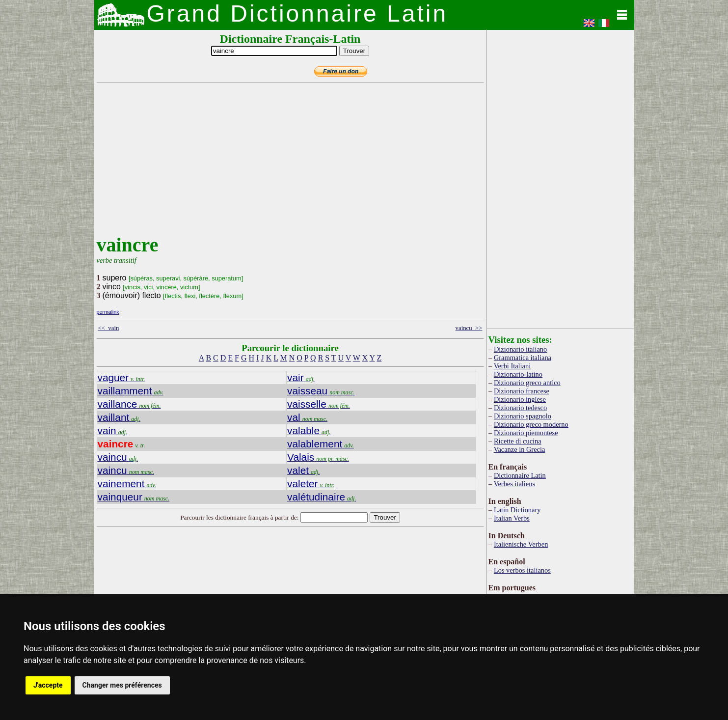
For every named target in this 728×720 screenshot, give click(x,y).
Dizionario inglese (520, 399)
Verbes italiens (514, 484)
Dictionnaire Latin (520, 475)
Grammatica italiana (523, 358)
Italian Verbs (512, 518)
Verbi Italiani (512, 366)
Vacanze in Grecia (520, 449)
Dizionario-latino (518, 374)
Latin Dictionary (517, 510)
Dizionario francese (522, 391)
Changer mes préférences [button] (122, 685)
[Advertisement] (288, 165)
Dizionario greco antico (527, 383)
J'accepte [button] (48, 685)
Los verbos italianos (522, 570)
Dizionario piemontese (526, 433)
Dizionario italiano (520, 349)
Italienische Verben (521, 544)
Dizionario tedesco (520, 408)
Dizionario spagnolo (523, 416)
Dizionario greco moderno (531, 424)
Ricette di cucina (518, 441)
